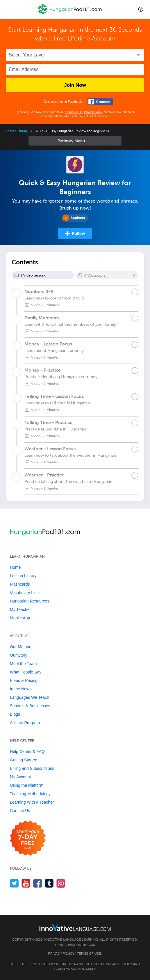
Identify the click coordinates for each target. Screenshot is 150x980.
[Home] (70, 14)
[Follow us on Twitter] (14, 883)
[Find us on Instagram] (61, 883)
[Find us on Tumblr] (49, 883)
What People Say (26, 672)
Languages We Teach (30, 697)
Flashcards (20, 584)
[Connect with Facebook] (100, 102)
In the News (21, 689)
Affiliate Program (25, 723)
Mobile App (20, 618)
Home (15, 567)
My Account (20, 777)
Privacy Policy (93, 112)
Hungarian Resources (30, 601)
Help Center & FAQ (27, 752)
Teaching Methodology (30, 794)
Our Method (21, 647)
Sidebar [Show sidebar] (75, 141)
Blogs (15, 714)
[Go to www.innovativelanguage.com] (75, 927)
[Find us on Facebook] (38, 883)
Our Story (19, 655)
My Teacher (20, 609)
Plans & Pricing (24, 680)
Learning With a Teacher (32, 802)
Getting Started (24, 760)
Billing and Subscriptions (32, 768)
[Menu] (9, 9)
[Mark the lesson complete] (135, 292)
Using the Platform (27, 785)
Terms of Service (69, 969)
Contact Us (20, 811)
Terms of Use (74, 112)
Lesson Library (17, 131)
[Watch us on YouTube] (26, 883)
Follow (78, 233)
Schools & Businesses (30, 706)
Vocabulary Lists (25, 593)
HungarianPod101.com (75, 945)
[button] (141, 9)
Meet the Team (23, 664)
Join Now (75, 85)
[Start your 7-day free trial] (28, 838)
